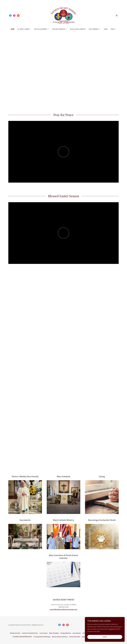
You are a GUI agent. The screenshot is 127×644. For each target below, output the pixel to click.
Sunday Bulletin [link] (66, 633)
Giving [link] (106, 29)
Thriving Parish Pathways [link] (42, 637)
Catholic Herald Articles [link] (30, 633)
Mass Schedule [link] (54, 633)
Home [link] (13, 29)
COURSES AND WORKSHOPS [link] (22, 637)
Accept (105, 637)
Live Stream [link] (44, 633)
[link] (10, 16)
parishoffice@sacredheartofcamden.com (63, 609)
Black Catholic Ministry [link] (78, 29)
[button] (117, 16)
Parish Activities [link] (75, 637)
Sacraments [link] (77, 633)
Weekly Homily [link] (15, 633)
